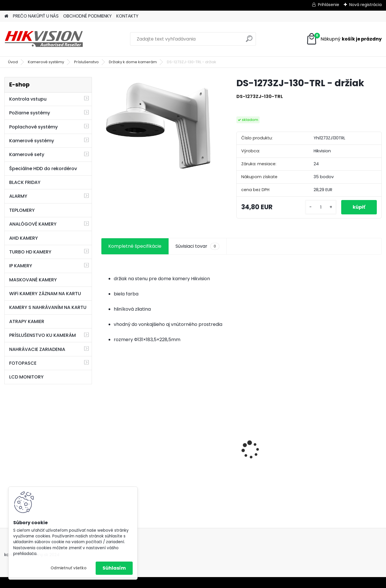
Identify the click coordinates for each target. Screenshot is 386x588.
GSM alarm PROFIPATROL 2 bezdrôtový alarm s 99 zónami (134, 457)
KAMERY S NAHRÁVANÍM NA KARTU (48, 307)
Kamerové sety (27, 154)
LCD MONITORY (26, 377)
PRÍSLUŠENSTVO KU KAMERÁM (43, 335)
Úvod (13, 62)
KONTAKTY (127, 16)
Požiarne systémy (30, 113)
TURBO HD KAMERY (30, 252)
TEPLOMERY (22, 210)
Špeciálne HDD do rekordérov (43, 169)
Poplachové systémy (33, 127)
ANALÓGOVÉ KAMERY (33, 224)
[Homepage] (6, 16)
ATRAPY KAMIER (27, 321)
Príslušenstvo (86, 62)
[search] (249, 41)
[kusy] (321, 207)
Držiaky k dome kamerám (133, 62)
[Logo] (44, 39)
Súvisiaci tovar (197, 246)
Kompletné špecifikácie (135, 246)
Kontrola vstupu (28, 99)
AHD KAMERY (24, 238)
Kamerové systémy (46, 62)
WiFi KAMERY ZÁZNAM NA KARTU (45, 294)
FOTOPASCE (23, 363)
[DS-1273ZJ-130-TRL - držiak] (160, 124)
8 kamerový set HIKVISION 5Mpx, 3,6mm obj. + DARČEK (205, 443)
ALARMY (18, 196)
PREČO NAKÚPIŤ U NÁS (36, 16)
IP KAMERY (21, 266)
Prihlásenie (329, 5)
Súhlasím (114, 568)
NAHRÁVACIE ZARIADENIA (37, 349)
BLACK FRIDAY (25, 182)
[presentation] (104, 440)
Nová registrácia (365, 5)
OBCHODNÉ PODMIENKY (87, 16)
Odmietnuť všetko (68, 568)
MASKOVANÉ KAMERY (33, 280)
